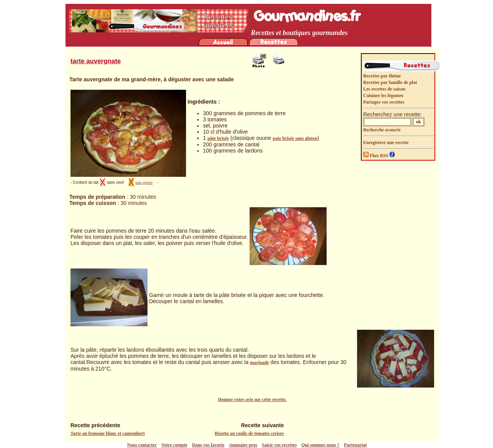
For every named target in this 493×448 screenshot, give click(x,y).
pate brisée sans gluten (295, 138)
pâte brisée (218, 138)
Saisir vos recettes (279, 445)
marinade (259, 362)
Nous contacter (142, 445)
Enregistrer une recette (386, 143)
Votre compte (174, 445)
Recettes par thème (382, 76)
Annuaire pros (243, 445)
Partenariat (355, 445)
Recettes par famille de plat (390, 82)
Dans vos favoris (208, 445)
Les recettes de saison (384, 89)
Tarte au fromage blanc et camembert (108, 433)
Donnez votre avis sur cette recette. (252, 399)
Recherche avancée (382, 130)
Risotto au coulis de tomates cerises (249, 433)
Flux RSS (376, 156)
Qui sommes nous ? (320, 445)
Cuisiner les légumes (383, 96)
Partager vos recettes (384, 102)
